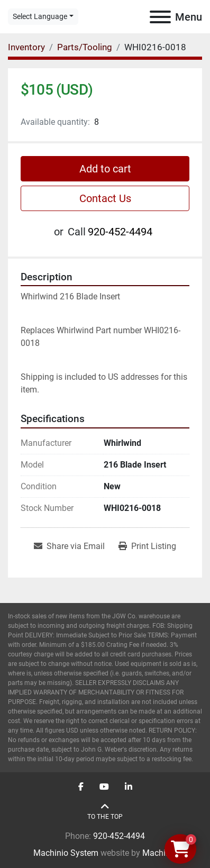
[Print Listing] (147, 546)
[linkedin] (129, 787)
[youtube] (104, 787)
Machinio (160, 853)
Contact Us (105, 198)
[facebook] (81, 787)
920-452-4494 (120, 232)
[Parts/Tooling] (85, 47)
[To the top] (105, 812)
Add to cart (105, 169)
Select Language (40, 16)
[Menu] (160, 17)
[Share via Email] (69, 546)
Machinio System (66, 853)
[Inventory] (26, 47)
